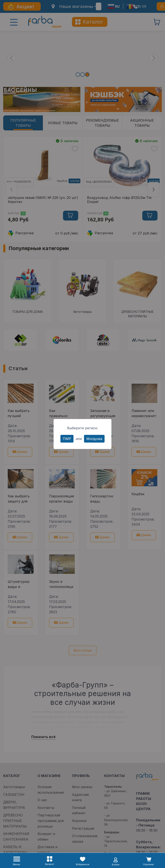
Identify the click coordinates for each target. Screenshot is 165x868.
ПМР (67, 439)
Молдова (94, 439)
